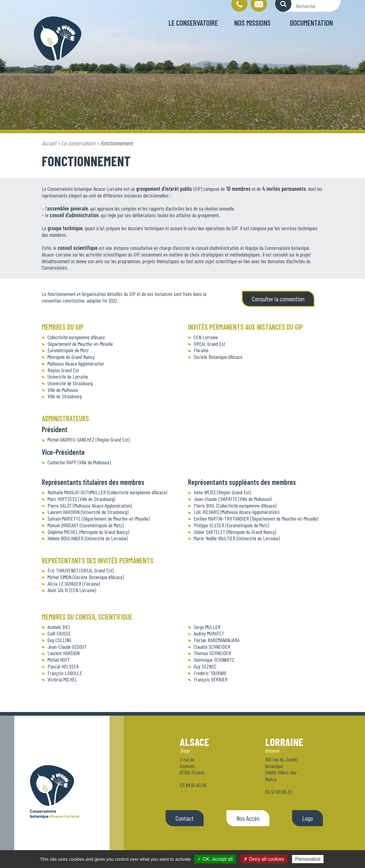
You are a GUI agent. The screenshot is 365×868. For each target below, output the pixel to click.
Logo (307, 818)
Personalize (308, 859)
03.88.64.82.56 (193, 785)
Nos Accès (248, 818)
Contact (185, 818)
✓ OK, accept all (215, 859)
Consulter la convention (278, 299)
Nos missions (252, 23)
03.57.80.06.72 (278, 792)
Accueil (49, 143)
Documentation (311, 23)
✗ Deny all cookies (264, 859)
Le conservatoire (193, 23)
